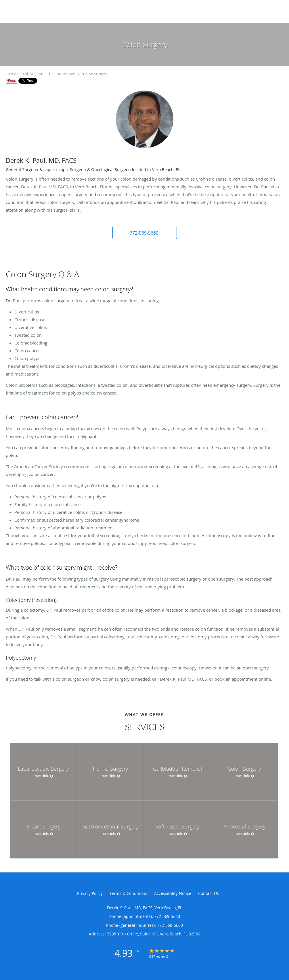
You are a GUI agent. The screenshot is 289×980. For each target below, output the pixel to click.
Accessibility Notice (173, 893)
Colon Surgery (95, 74)
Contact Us (208, 893)
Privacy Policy (90, 893)
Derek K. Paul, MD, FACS (26, 74)
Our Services (64, 74)
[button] (145, 233)
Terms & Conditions (128, 893)
